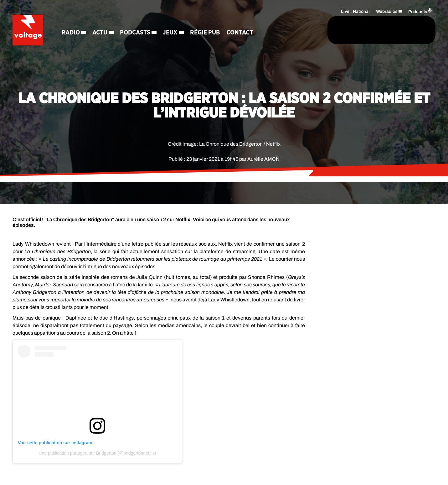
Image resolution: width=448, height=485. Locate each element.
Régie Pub (206, 33)
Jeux (171, 33)
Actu (100, 33)
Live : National (355, 11)
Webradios (387, 11)
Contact (240, 33)
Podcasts (136, 33)
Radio (71, 33)
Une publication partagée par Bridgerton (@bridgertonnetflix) (97, 453)
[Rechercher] (300, 30)
